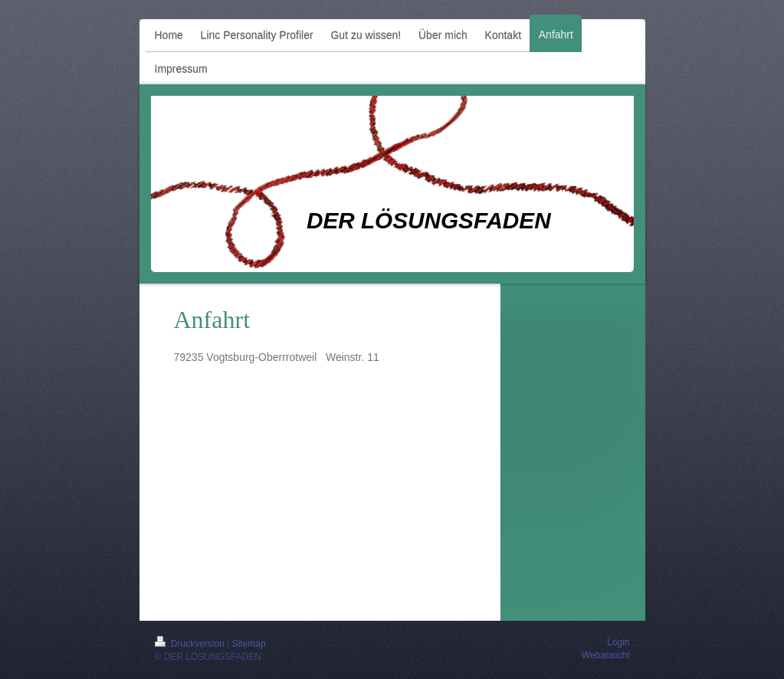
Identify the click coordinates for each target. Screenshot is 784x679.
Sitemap (249, 644)
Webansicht (605, 655)
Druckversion (191, 644)
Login (618, 642)
